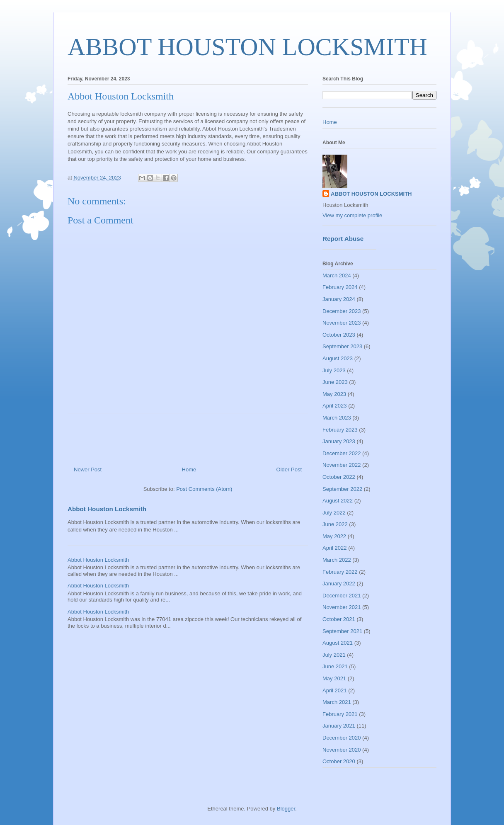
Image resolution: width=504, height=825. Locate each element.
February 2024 (340, 287)
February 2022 (340, 572)
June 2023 (335, 382)
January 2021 (339, 726)
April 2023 (335, 406)
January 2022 (339, 584)
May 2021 (334, 678)
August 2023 (338, 358)
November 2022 (342, 465)
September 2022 (342, 489)
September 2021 (342, 631)
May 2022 (334, 536)
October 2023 (339, 335)
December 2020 (342, 738)
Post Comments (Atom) (204, 489)
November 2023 (342, 323)
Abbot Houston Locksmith (107, 509)
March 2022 (337, 560)
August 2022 (338, 501)
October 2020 (339, 761)
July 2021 (334, 655)
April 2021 (335, 690)
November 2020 (342, 750)
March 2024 (337, 275)
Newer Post (88, 470)
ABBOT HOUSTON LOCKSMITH (247, 47)
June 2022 (335, 524)
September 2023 (342, 346)
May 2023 (334, 394)
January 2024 (339, 299)
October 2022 (339, 477)
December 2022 (342, 453)
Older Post (289, 470)
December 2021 (342, 596)
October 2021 (339, 619)
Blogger (286, 809)
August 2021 (338, 643)
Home (189, 470)
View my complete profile (352, 215)
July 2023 (334, 370)
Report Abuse (343, 239)
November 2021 (342, 607)
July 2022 (334, 513)
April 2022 (335, 548)
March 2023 (337, 418)
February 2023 (340, 430)
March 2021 (337, 702)
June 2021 (335, 666)
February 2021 (340, 714)
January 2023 (339, 441)
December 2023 (342, 311)
